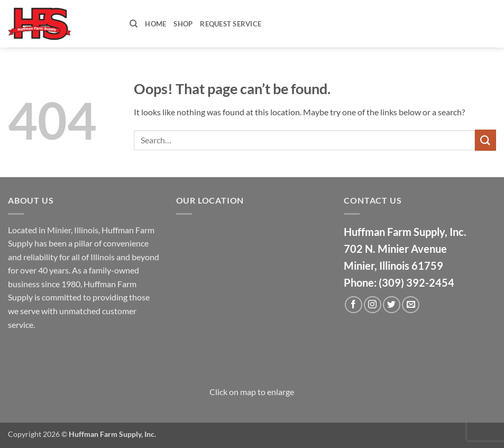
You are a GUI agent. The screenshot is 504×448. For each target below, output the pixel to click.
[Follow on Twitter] (392, 305)
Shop (183, 24)
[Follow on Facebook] (354, 305)
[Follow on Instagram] (373, 305)
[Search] (134, 24)
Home (155, 24)
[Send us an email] (411, 305)
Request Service (231, 24)
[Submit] (485, 140)
